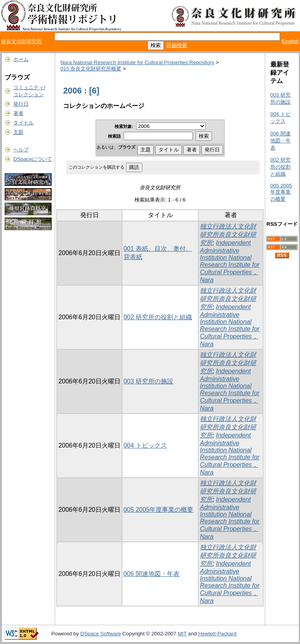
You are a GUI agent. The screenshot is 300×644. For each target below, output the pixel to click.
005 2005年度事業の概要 (159, 510)
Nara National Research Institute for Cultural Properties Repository (137, 62)
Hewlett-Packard (217, 634)
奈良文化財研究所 (22, 41)
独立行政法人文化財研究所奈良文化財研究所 (228, 235)
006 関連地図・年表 (152, 574)
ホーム (21, 59)
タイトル (23, 123)
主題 (18, 132)
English (290, 41)
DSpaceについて (33, 159)
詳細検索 (177, 45)
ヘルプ (21, 150)
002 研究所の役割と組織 (158, 317)
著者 (18, 113)
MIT (182, 634)
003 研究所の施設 (148, 381)
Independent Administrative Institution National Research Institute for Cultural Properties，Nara (230, 261)
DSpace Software (101, 634)
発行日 (21, 104)
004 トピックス (145, 445)
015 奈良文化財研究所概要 (91, 69)
